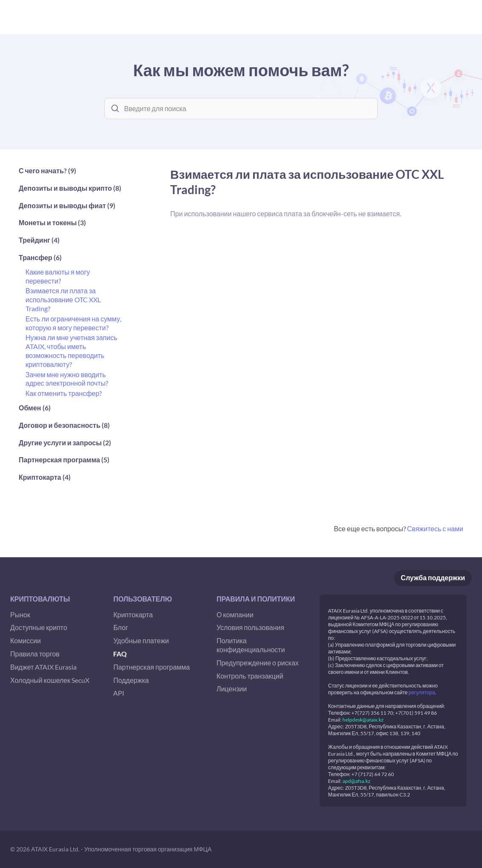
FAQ (120, 654)
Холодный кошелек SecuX (50, 680)
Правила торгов (35, 654)
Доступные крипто (39, 627)
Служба (433, 578)
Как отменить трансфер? (64, 393)
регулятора (422, 692)
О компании (235, 614)
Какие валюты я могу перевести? (58, 276)
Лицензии (232, 689)
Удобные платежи (141, 640)
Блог (121, 627)
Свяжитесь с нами (435, 529)
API (119, 693)
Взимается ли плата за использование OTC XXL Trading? (63, 299)
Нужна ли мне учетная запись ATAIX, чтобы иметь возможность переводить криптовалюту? (71, 351)
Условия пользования (250, 627)
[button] (70, 173)
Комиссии (26, 640)
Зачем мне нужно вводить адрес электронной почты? (67, 379)
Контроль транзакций (250, 676)
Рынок (20, 614)
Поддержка (131, 680)
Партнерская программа (151, 667)
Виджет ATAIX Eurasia (43, 667)
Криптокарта (133, 614)
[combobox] (248, 109)
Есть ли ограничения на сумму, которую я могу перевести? (73, 323)
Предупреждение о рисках (258, 663)
